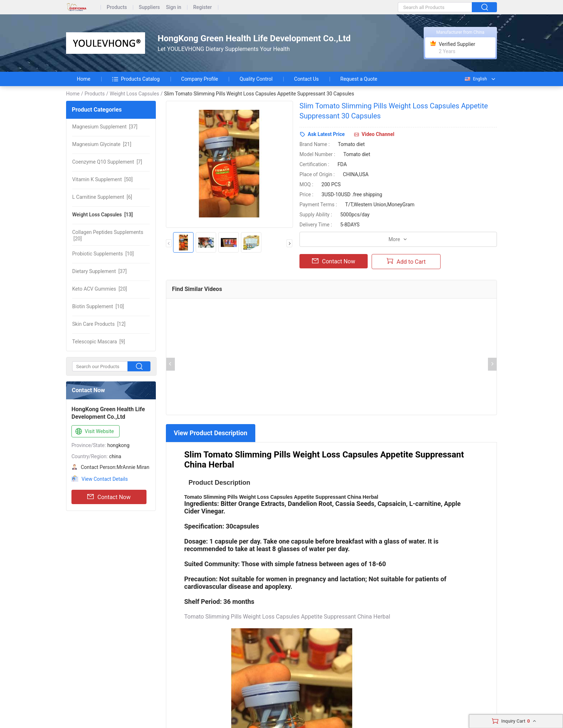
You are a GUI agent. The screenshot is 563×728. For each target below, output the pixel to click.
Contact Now (109, 497)
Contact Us (306, 79)
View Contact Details (105, 479)
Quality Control (256, 79)
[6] (102, 197)
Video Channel (378, 134)
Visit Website (94, 432)
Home (84, 79)
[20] (108, 235)
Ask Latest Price (326, 134)
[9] (99, 342)
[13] (103, 215)
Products (117, 7)
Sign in (174, 7)
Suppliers (150, 7)
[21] (102, 144)
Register (203, 7)
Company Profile (200, 79)
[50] (102, 179)
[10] (103, 254)
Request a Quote (359, 79)
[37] (105, 127)
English (475, 79)
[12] (99, 324)
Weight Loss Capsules (134, 94)
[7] (107, 162)
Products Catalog (136, 79)
